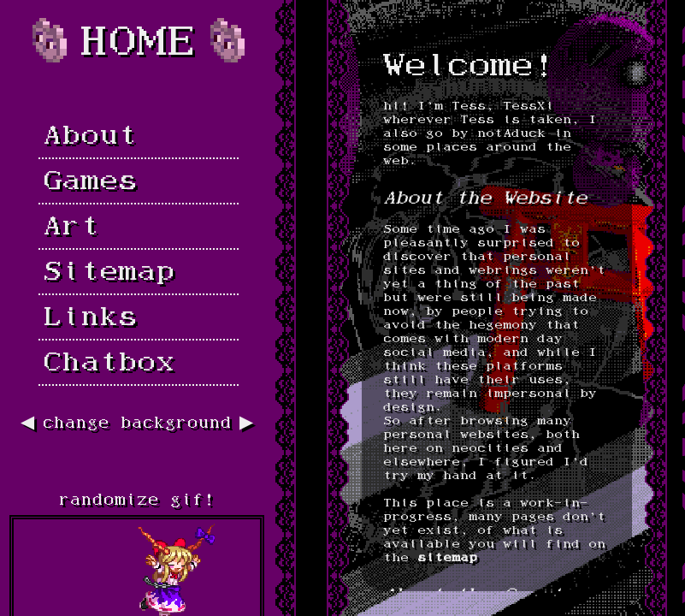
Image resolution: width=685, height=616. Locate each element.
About (90, 138)
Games (90, 183)
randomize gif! (137, 501)
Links (90, 319)
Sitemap (109, 274)
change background (137, 424)
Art (71, 228)
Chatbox (109, 364)
